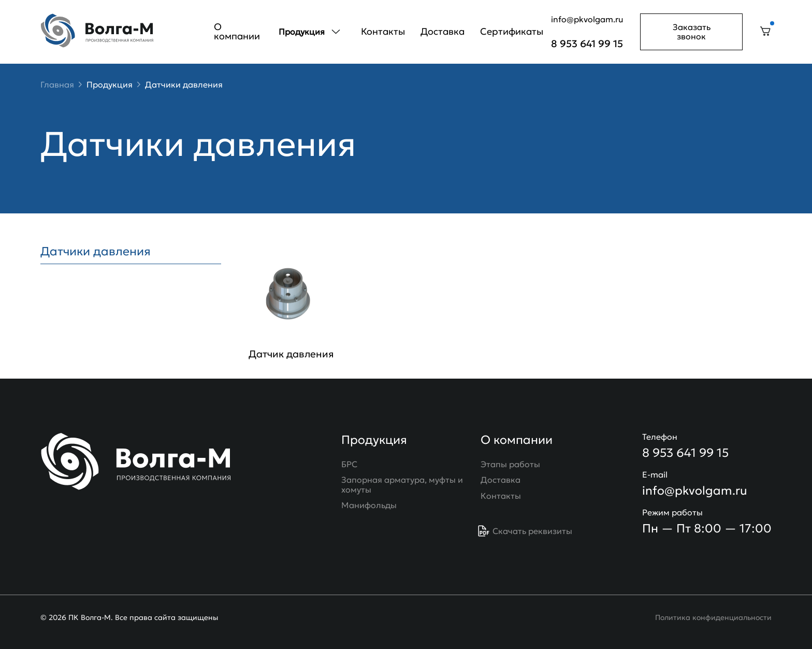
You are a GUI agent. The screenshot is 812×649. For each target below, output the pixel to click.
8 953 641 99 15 (587, 44)
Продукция (110, 84)
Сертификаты (512, 31)
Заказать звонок (692, 32)
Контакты (383, 31)
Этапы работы (510, 464)
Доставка (443, 31)
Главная (57, 84)
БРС (349, 464)
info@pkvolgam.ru (587, 19)
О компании (237, 31)
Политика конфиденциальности (713, 617)
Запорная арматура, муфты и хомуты (402, 485)
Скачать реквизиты (525, 531)
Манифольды (369, 505)
